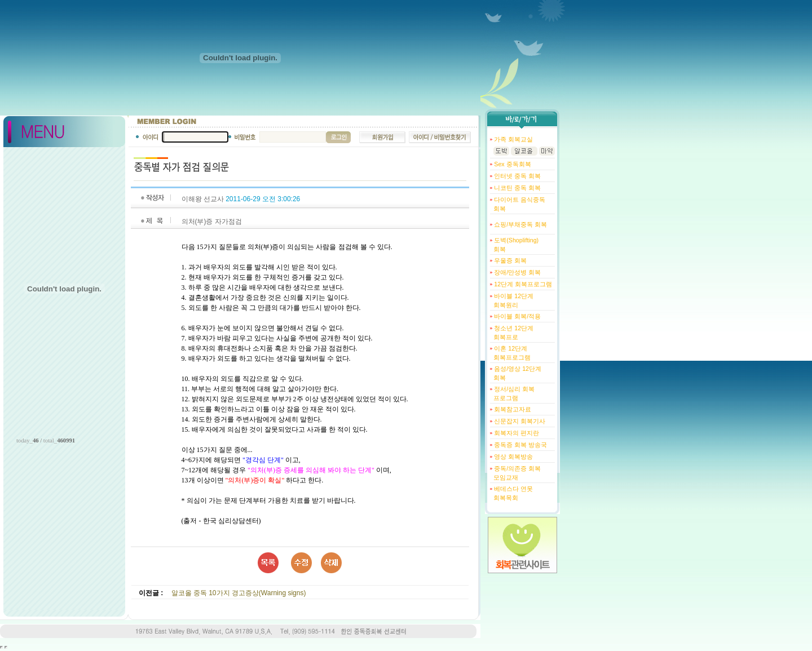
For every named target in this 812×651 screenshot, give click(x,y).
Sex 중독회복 (511, 164)
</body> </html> (6, 647)
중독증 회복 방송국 (520, 445)
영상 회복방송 (513, 457)
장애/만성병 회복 (517, 272)
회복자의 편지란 (516, 433)
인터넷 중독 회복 (517, 176)
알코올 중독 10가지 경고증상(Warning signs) (239, 593)
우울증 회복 (509, 260)
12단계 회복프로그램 (522, 284)
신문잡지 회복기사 (519, 421)
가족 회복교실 (513, 139)
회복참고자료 (512, 409)
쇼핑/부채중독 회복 (520, 224)
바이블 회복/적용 (517, 316)
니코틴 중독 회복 (517, 188)
